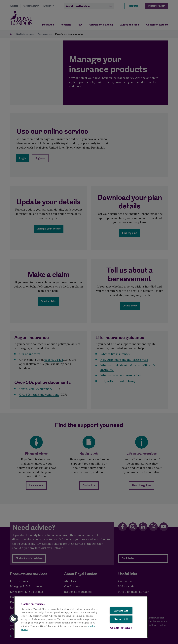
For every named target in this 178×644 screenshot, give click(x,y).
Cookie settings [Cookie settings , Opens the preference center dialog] (121, 628)
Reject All (121, 619)
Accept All (121, 611)
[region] (81, 617)
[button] (14, 619)
